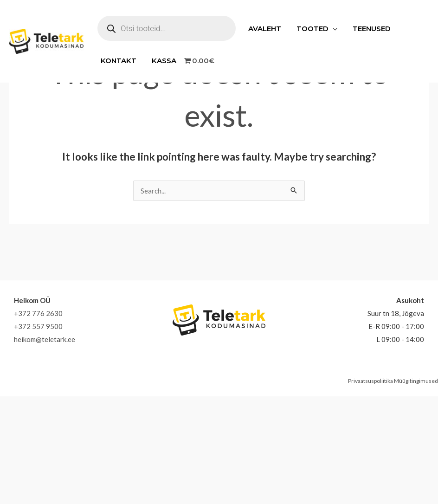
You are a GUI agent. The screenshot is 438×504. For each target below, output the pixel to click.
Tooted (310, 29)
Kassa (162, 61)
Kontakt (118, 61)
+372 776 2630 (38, 313)
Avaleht (264, 29)
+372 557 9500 (38, 326)
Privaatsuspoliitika (370, 381)
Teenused (368, 29)
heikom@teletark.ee (45, 339)
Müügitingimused (416, 381)
